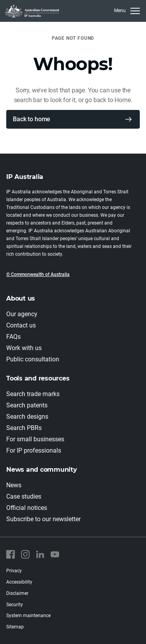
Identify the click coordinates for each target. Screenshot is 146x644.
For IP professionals (34, 450)
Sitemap (15, 627)
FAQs (13, 337)
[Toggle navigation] (127, 11)
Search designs (27, 417)
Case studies (24, 496)
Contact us (21, 325)
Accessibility (19, 582)
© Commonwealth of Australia (38, 274)
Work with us (24, 348)
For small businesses (35, 439)
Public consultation (33, 359)
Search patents (27, 405)
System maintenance (28, 616)
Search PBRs (24, 428)
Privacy (14, 571)
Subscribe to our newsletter (43, 519)
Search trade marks (33, 394)
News (14, 485)
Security (15, 605)
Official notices (27, 508)
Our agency (22, 314)
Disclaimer (17, 593)
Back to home (32, 119)
